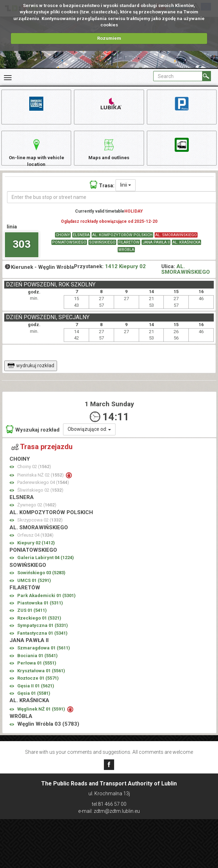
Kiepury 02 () (36, 548)
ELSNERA (81, 241)
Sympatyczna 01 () (43, 631)
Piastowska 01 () (40, 609)
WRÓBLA (126, 256)
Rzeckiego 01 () (39, 624)
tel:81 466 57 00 (109, 804)
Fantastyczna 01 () (42, 639)
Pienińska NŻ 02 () (41, 481)
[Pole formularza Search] (178, 76)
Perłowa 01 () (37, 669)
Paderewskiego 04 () (43, 488)
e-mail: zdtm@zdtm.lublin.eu (109, 811)
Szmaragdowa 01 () (44, 654)
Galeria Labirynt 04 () (46, 563)
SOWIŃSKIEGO (102, 248)
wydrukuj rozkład (31, 371)
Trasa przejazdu (42, 453)
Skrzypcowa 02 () (40, 526)
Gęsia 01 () (34, 699)
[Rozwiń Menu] (8, 78)
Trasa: (102, 190)
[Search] (207, 76)
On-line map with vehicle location (36, 155)
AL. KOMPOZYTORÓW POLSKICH (122, 241)
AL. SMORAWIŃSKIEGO (176, 241)
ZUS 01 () (32, 616)
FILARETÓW (129, 248)
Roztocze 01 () (38, 684)
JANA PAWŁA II (156, 248)
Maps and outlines (109, 151)
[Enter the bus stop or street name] (112, 203)
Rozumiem (109, 38)
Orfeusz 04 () (35, 541)
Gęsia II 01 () (36, 691)
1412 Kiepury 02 (125, 272)
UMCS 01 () (34, 586)
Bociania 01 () (38, 662)
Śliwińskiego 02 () (40, 496)
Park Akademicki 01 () (46, 601)
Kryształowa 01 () (41, 676)
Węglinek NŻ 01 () (42, 715)
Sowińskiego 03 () (41, 579)
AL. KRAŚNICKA (186, 248)
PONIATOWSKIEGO (69, 248)
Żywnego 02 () (37, 511)
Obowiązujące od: (89, 435)
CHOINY (63, 241)
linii (126, 190)
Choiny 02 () (34, 472)
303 (22, 250)
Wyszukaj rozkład (33, 435)
